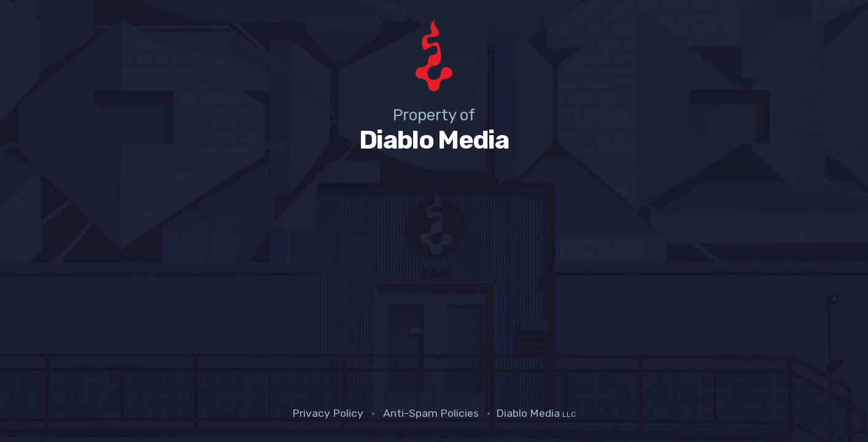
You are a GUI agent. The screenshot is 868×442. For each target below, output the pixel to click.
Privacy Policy (328, 413)
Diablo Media (536, 413)
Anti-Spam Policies (431, 413)
